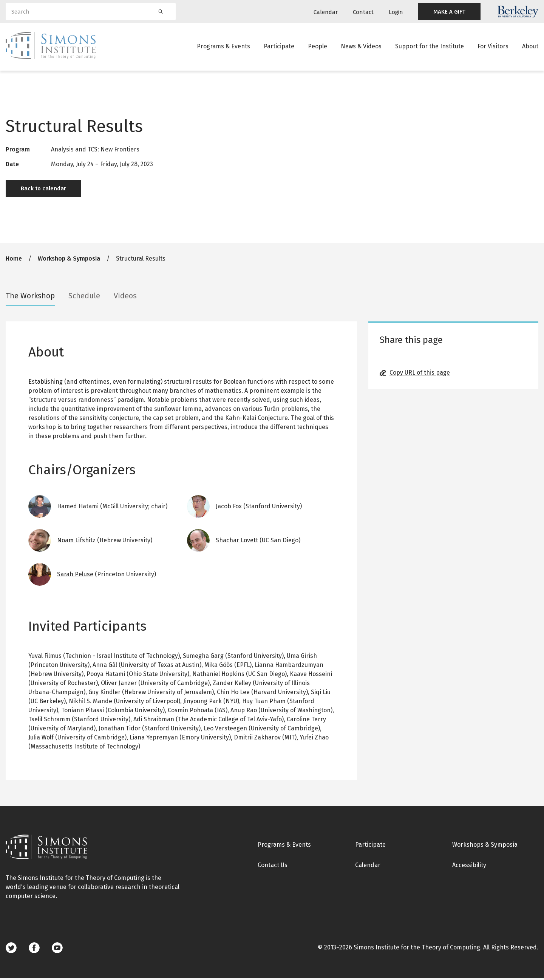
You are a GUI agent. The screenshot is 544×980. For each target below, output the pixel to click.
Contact (363, 12)
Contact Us (273, 867)
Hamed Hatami (78, 509)
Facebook (34, 950)
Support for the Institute (430, 47)
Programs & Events (223, 47)
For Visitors (493, 47)
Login (396, 12)
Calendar (326, 12)
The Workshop (30, 298)
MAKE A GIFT (449, 12)
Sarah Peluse (75, 576)
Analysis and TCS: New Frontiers (95, 152)
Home (14, 261)
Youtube (57, 950)
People (318, 47)
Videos (125, 298)
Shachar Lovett (237, 542)
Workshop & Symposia (69, 261)
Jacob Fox (229, 509)
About (530, 47)
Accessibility (469, 867)
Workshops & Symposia (485, 847)
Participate (279, 47)
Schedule (84, 298)
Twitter (11, 950)
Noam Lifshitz (76, 542)
